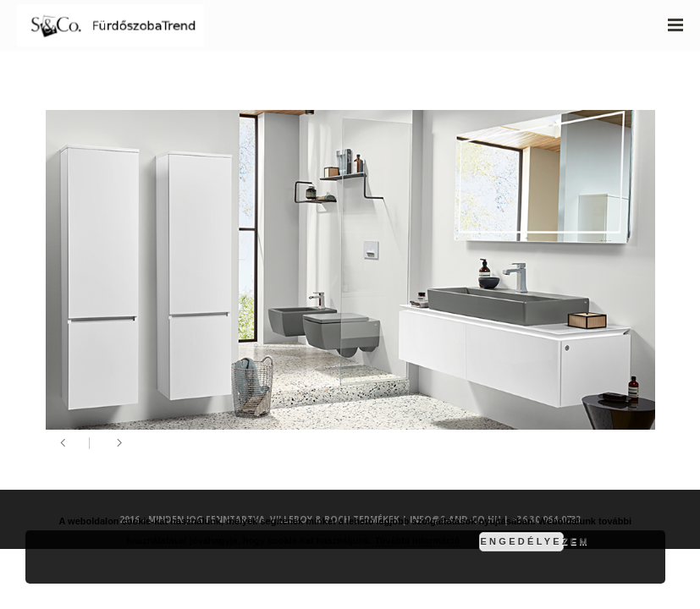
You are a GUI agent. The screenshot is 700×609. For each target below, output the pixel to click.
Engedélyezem (522, 541)
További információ (418, 540)
